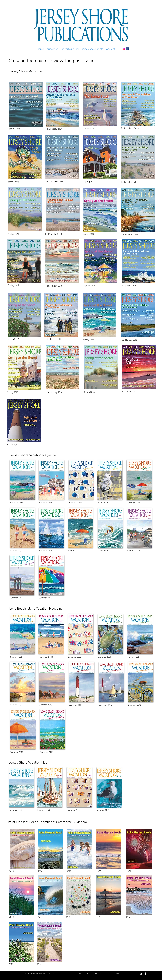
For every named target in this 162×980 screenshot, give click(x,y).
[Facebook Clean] (145, 974)
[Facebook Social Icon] (128, 49)
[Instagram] (123, 49)
